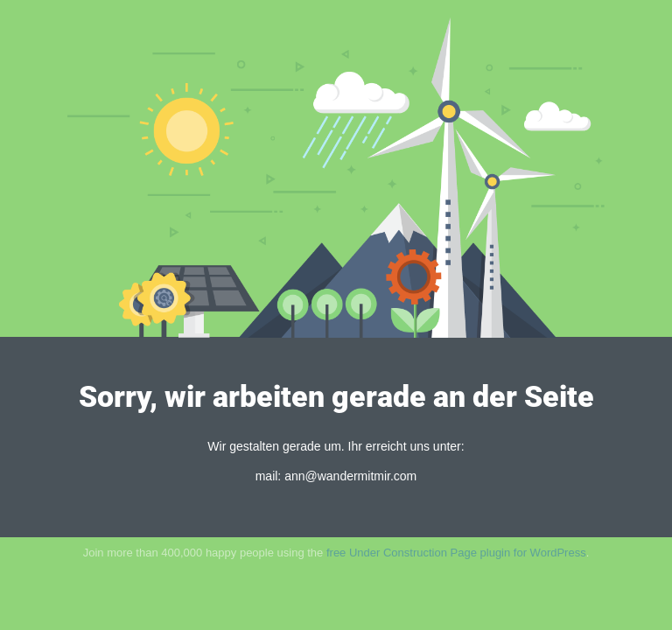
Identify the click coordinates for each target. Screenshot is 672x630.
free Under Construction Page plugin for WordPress (456, 553)
